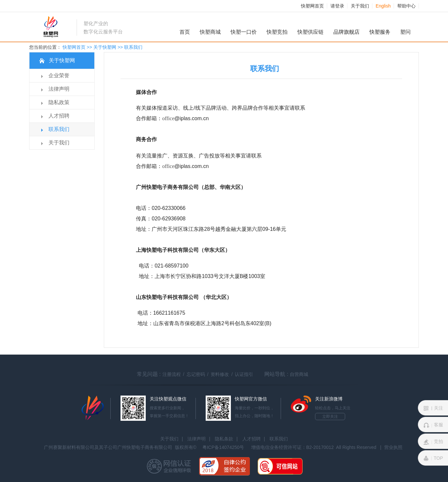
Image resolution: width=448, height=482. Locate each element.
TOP (433, 458)
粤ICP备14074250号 (223, 447)
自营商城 (299, 374)
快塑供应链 (310, 32)
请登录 (337, 6)
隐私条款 (224, 439)
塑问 (405, 32)
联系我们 (59, 129)
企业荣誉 (59, 75)
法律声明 (59, 89)
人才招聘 (59, 116)
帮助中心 (406, 6)
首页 (185, 32)
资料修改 (220, 374)
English (383, 6)
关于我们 (360, 6)
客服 (433, 425)
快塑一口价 (244, 32)
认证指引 (244, 374)
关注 (433, 408)
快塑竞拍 (277, 32)
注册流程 (172, 374)
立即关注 (330, 417)
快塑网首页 (312, 6)
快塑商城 (210, 32)
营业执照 (393, 447)
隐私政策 (59, 102)
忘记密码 (196, 374)
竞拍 (433, 442)
